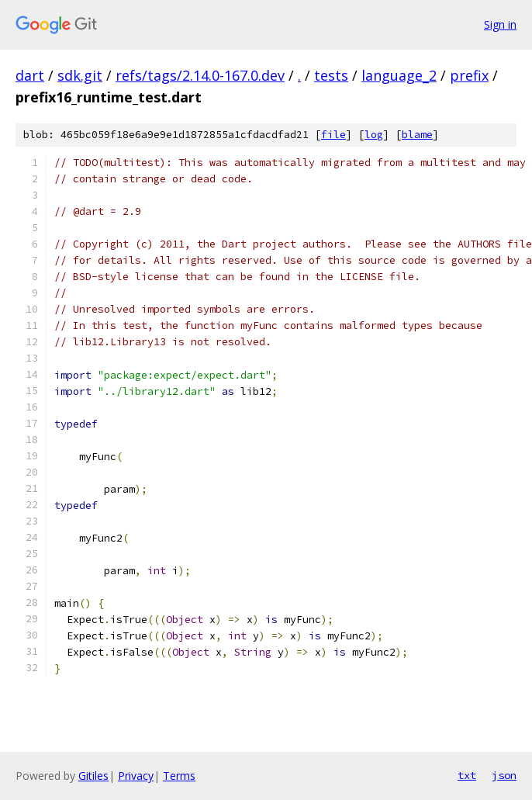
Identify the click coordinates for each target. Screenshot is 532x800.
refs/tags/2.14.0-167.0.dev (200, 75)
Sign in (500, 24)
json (504, 775)
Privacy (136, 776)
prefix (469, 75)
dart (30, 75)
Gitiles (93, 776)
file (333, 135)
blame (417, 135)
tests (331, 75)
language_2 (399, 75)
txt (467, 775)
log (374, 135)
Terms (179, 776)
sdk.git (80, 75)
